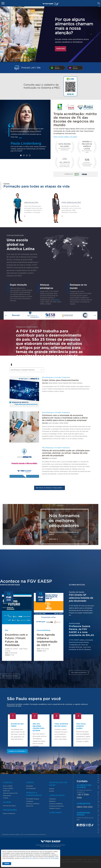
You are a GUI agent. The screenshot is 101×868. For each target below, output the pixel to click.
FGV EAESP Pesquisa (32, 799)
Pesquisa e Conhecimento (34, 794)
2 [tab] (24, 155)
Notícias (52, 789)
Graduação (31, 203)
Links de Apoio (57, 795)
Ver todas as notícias (79, 672)
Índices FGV (30, 806)
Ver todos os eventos (10, 676)
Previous (6, 316)
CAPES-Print (56, 813)
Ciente (7, 864)
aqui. (78, 820)
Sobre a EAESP (8, 786)
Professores (10, 810)
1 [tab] (21, 155)
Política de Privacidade (50, 849)
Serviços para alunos (9, 806)
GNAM (57, 300)
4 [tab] (30, 155)
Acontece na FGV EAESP (58, 784)
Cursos (30, 783)
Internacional (7, 796)
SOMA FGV (6, 791)
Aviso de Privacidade (52, 858)
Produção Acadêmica (33, 804)
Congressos (30, 801)
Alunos (7, 802)
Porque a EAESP (8, 788)
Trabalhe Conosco (55, 808)
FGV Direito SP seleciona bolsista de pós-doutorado (81, 598)
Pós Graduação (31, 788)
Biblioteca (52, 801)
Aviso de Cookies (31, 858)
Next (95, 316)
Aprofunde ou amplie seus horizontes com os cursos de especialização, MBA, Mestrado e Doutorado (71, 209)
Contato (6, 798)
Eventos (52, 791)
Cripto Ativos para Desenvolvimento (60, 380)
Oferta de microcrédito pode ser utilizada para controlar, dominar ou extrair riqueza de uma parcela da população (66, 453)
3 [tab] (27, 155)
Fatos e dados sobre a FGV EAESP (65, 137)
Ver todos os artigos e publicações (50, 488)
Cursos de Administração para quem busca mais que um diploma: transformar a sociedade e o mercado (33, 209)
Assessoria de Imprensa (56, 806)
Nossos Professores (9, 814)
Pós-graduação (71, 203)
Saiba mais (61, 49)
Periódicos (52, 799)
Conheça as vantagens (17, 751)
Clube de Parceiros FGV (10, 793)
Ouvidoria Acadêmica (56, 804)
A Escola (8, 783)
